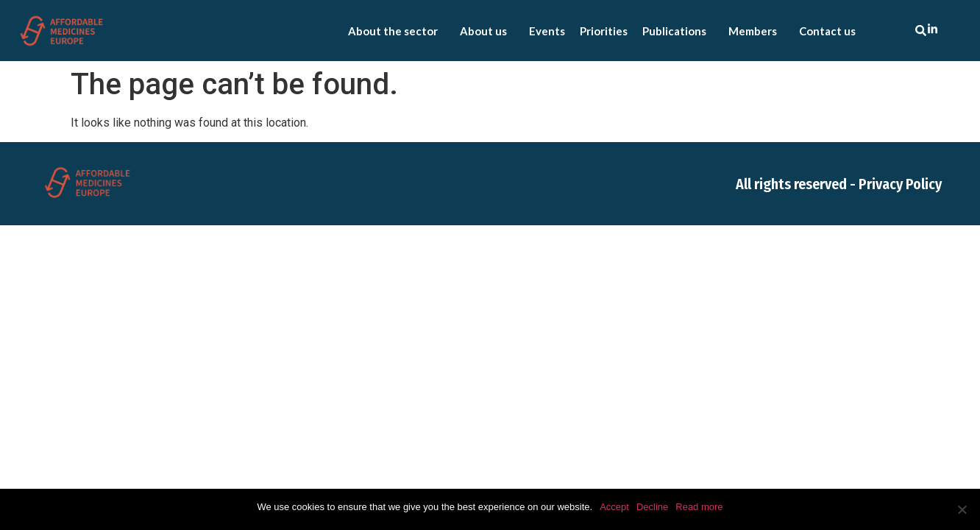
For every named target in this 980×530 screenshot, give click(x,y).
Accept (614, 507)
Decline (652, 507)
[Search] (924, 31)
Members (756, 31)
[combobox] (886, 31)
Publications (678, 31)
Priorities (604, 31)
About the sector (397, 31)
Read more (699, 507)
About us (487, 31)
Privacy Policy (900, 184)
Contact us (827, 31)
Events (547, 31)
